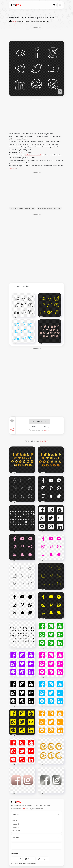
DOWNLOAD (39, 422)
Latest (15, 821)
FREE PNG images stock (33, 155)
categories (13, 168)
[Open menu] (60, 5)
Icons (23, 152)
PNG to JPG (16, 831)
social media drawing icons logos (49, 208)
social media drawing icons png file (22, 208)
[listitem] (17, 859)
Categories (16, 824)
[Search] (54, 5)
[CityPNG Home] (16, 5)
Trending (16, 827)
